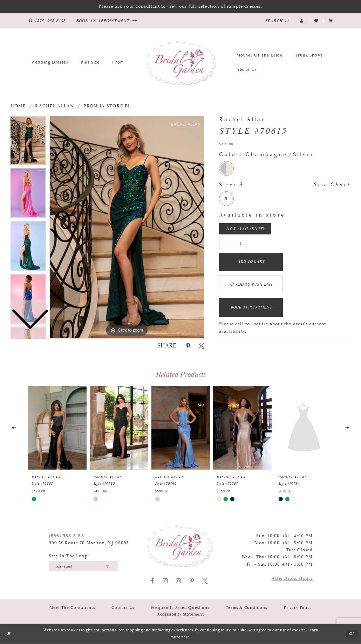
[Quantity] (233, 244)
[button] (302, 21)
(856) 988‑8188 (66, 536)
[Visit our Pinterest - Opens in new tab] (192, 581)
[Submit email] (107, 567)
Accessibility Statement (180, 615)
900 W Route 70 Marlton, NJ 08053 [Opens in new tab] (89, 544)
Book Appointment (251, 308)
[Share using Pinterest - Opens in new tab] (188, 346)
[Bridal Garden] (180, 62)
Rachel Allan (55, 106)
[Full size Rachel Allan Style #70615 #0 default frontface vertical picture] (127, 227)
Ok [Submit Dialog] (352, 634)
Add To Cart (251, 262)
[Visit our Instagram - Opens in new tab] (165, 581)
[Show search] (277, 21)
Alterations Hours (292, 579)
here (185, 638)
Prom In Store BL (107, 106)
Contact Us (123, 608)
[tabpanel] (127, 227)
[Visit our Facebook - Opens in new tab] (152, 581)
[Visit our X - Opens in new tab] (205, 581)
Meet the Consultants (72, 608)
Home (18, 106)
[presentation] (57, 428)
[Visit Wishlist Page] (316, 21)
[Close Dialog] (8, 634)
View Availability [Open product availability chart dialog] (245, 229)
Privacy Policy (297, 608)
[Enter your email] (83, 567)
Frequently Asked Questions (180, 608)
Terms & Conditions (246, 608)
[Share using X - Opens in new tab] (201, 346)
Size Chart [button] (332, 185)
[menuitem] (331, 21)
